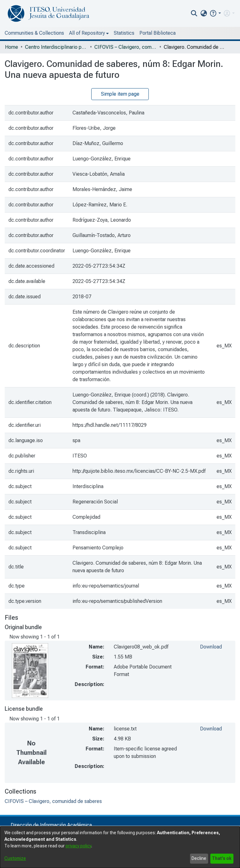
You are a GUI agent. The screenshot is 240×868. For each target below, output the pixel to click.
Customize (15, 858)
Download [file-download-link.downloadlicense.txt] (211, 729)
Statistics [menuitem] (124, 33)
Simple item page (120, 94)
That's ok (222, 858)
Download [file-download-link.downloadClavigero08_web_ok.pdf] (211, 647)
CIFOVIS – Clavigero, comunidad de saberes (126, 47)
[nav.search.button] (194, 13)
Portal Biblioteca (157, 33)
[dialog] (120, 847)
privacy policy (78, 846)
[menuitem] (204, 13)
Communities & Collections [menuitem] (34, 33)
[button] (215, 13)
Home (12, 47)
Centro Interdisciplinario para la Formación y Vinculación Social (56, 47)
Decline (199, 858)
